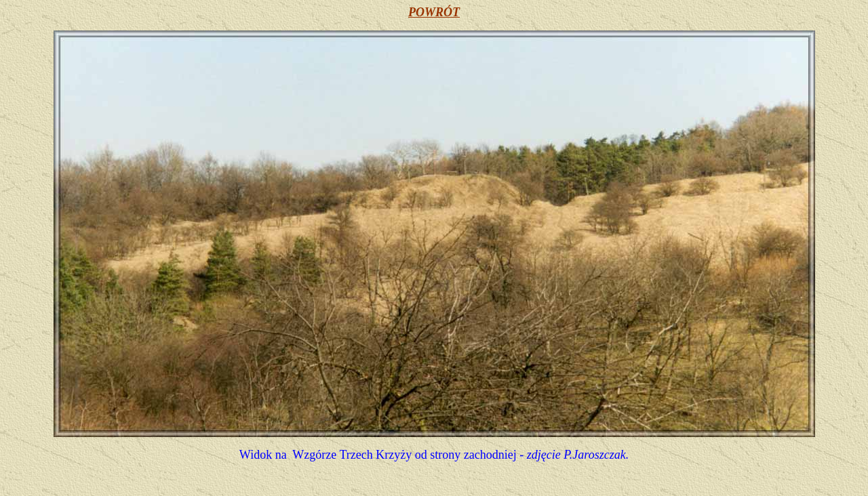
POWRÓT (434, 12)
